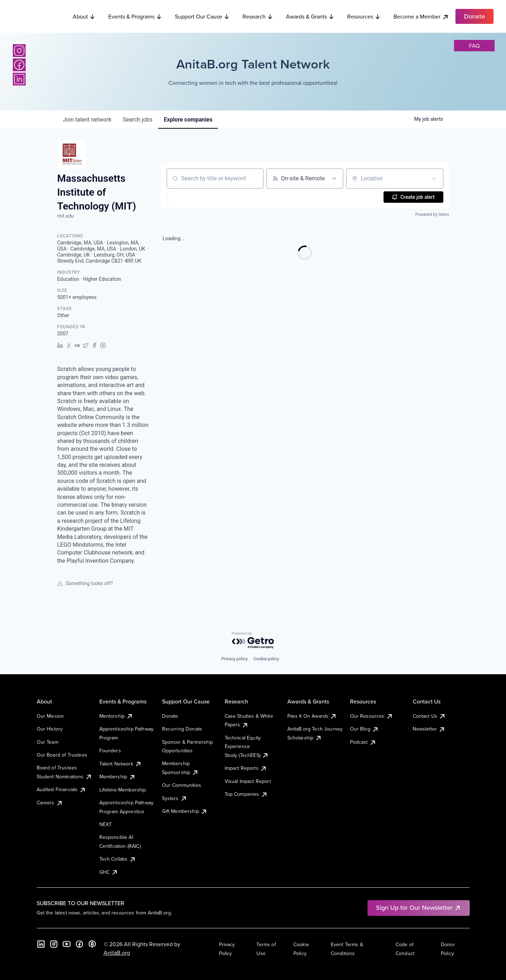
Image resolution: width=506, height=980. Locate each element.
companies (188, 120)
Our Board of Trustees (62, 755)
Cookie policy (266, 659)
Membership (118, 777)
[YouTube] (67, 944)
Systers (175, 798)
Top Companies (246, 794)
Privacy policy (234, 659)
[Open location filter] (434, 179)
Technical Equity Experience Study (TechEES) (247, 746)
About (84, 16)
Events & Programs (135, 16)
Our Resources (372, 716)
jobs (138, 120)
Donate (170, 716)
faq (474, 46)
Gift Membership (185, 811)
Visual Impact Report (248, 781)
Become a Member (421, 16)
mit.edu (66, 216)
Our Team (48, 742)
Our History (50, 729)
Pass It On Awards (312, 716)
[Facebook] (19, 65)
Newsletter (429, 729)
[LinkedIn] (19, 79)
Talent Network (121, 764)
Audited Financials (62, 789)
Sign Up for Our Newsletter (419, 907)
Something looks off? (85, 583)
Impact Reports (246, 768)
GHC (109, 872)
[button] (190, 197)
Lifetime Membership (123, 790)
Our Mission (50, 716)
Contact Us (429, 716)
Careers (50, 803)
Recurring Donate (182, 729)
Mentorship (116, 716)
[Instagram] (19, 51)
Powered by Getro (432, 215)
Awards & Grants (310, 16)
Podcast (363, 742)
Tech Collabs (118, 859)
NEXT (106, 824)
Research (258, 16)
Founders (110, 751)
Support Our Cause (202, 16)
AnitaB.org (117, 953)
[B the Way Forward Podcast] (92, 944)
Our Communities (182, 785)
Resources (364, 16)
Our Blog (364, 729)
